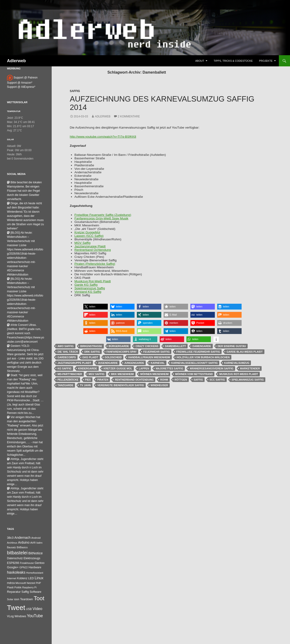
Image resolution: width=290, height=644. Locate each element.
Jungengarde (134, 363)
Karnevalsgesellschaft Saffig (195, 363)
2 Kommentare (129, 116)
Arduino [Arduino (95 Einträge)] (24, 542)
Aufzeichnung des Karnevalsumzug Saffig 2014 (162, 103)
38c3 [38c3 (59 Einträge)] (10, 538)
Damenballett (175, 346)
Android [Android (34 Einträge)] (36, 538)
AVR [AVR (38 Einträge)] (33, 543)
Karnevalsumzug (237, 363)
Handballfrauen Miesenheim (149, 357)
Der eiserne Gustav (232, 346)
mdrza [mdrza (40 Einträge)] (11, 583)
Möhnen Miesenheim (155, 374)
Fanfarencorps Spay (122, 352)
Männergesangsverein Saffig (212, 368)
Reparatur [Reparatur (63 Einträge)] (14, 592)
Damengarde (202, 346)
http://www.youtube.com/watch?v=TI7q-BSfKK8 (103, 137)
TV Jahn (85, 385)
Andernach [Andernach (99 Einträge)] (23, 538)
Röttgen (181, 380)
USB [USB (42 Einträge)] (29, 609)
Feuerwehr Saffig (156, 352)
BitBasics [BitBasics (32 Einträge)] (22, 547)
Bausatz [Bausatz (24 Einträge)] (12, 547)
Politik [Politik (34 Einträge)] (18, 587)
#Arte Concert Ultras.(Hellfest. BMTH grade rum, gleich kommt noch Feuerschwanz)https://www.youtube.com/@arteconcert (25, 333)
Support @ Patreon (22, 78)
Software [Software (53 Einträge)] (35, 592)
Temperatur (14, 111)
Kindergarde (88, 368)
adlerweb (103, 116)
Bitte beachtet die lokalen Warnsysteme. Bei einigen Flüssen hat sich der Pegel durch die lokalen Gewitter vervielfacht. (24, 191)
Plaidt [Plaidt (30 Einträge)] (10, 587)
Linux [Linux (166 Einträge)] (39, 578)
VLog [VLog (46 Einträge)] (10, 616)
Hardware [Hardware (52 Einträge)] (35, 567)
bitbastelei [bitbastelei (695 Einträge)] (17, 553)
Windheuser (159, 385)
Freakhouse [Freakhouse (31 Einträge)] (27, 563)
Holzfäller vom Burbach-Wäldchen (203, 357)
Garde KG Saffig (86, 285)
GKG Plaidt (90, 357)
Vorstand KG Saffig (88, 292)
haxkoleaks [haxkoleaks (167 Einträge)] (16, 572)
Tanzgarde (65, 385)
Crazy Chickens (147, 346)
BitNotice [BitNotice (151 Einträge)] (36, 553)
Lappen (144, 368)
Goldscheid (113, 357)
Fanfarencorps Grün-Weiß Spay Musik (101, 218)
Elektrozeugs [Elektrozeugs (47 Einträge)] (32, 558)
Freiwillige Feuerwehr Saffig (198, 352)
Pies (88, 380)
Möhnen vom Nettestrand (194, 374)
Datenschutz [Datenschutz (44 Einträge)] (15, 558)
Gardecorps (67, 357)
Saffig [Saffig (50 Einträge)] (25, 592)
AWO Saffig (66, 346)
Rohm (164, 380)
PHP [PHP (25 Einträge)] (38, 583)
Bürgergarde (119, 346)
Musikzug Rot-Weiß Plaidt (93, 281)
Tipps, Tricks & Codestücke (233, 61)
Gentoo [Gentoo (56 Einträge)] (40, 563)
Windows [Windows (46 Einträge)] (20, 616)
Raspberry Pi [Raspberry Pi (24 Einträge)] (29, 587)
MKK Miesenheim (122, 374)
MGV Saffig (83, 243)
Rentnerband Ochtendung (93, 250)
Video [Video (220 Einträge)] (37, 609)
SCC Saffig (217, 380)
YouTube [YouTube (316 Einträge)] (35, 616)
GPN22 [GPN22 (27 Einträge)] (24, 567)
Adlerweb (16, 61)
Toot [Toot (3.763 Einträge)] (39, 598)
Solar (10, 140)
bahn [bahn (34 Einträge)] (40, 543)
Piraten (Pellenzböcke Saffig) (95, 264)
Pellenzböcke (68, 380)
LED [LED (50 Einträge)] (31, 578)
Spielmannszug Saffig (90, 288)
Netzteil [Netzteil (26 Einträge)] (31, 583)
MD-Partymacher (70, 374)
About (200, 61)
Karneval (158, 363)
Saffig (75, 91)
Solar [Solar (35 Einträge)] (10, 599)
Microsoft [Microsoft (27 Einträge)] (21, 583)
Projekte (266, 61)
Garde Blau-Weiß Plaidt (244, 352)
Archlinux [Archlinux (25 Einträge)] (12, 543)
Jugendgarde (108, 363)
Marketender (250, 368)
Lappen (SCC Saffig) (89, 236)
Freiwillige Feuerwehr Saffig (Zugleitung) (103, 215)
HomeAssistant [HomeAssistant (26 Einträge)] (35, 573)
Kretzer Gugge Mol (118, 368)
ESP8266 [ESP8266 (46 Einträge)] (13, 563)
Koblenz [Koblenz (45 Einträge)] (22, 578)
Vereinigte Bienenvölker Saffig (121, 385)
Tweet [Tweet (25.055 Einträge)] (16, 608)
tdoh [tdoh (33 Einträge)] (17, 599)
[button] (96, 307)
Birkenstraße (91, 346)
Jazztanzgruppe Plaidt (90, 246)
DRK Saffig (92, 352)
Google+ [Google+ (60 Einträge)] (13, 567)
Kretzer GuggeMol (87, 232)
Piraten (103, 380)
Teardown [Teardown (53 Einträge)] (26, 599)
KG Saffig (64, 368)
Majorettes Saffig (170, 368)
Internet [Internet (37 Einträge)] (12, 578)
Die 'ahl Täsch (68, 352)
